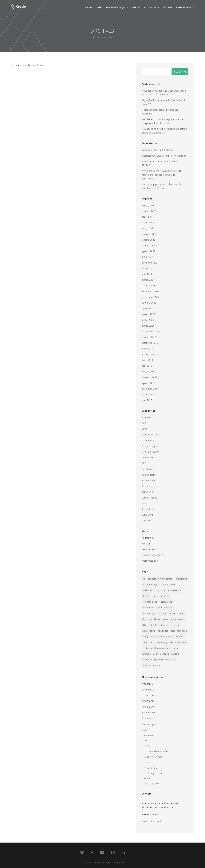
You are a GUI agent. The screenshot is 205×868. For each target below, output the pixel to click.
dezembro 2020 (150, 291)
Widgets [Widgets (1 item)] (175, 654)
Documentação (117, 7)
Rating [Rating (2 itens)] (145, 637)
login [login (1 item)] (169, 625)
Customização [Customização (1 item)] (149, 613)
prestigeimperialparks (153, 156)
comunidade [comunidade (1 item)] (167, 602)
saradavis (147, 150)
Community (152, 7)
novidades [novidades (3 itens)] (163, 631)
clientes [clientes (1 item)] (146, 596)
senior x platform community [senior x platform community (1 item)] (157, 648)
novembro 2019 (150, 331)
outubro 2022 (149, 245)
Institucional (148, 481)
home (96, 37)
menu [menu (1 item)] (177, 625)
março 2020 (148, 326)
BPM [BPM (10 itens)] (158, 590)
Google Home (149, 475)
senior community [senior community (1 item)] (158, 642)
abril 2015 (147, 400)
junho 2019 (148, 354)
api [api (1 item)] (144, 579)
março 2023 (148, 228)
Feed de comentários (153, 555)
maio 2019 (147, 360)
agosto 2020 (148, 314)
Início (89, 7)
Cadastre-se (148, 538)
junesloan (147, 161)
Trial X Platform (165, 150)
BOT (144, 423)
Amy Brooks (148, 171)
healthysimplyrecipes (153, 184)
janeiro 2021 (148, 286)
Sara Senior (148, 492)
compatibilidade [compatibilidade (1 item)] (151, 602)
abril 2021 (147, 274)
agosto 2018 (148, 383)
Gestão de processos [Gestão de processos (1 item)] (173, 619)
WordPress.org (150, 561)
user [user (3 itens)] (155, 654)
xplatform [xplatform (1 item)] (159, 660)
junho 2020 (148, 320)
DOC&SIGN (148, 457)
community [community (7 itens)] (164, 596)
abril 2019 (147, 366)
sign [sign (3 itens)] (176, 648)
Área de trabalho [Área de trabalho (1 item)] (151, 665)
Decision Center (150, 452)
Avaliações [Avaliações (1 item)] (148, 590)
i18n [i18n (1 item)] (144, 625)
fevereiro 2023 (149, 234)
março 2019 (148, 371)
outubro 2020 (149, 303)
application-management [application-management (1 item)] (161, 579)
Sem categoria (149, 498)
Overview (147, 486)
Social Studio (149, 509)
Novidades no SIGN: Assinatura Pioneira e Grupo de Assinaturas (162, 175)
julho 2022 (147, 257)
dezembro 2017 (150, 389)
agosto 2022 (148, 251)
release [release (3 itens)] (180, 637)
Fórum (136, 7)
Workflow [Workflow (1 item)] (147, 660)
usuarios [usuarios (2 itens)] (165, 654)
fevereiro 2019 (149, 377)
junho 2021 (148, 268)
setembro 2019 (150, 343)
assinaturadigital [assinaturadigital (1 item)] (151, 584)
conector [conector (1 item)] (169, 608)
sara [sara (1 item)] (145, 642)
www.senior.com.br (152, 821)
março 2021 (148, 280)
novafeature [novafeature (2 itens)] (149, 631)
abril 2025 (147, 217)
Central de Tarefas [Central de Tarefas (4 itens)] (172, 590)
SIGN (144, 503)
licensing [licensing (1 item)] (160, 625)
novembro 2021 (150, 263)
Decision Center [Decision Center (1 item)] (177, 613)
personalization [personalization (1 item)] (179, 631)
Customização (149, 446)
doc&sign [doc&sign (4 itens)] (147, 619)
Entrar (168, 7)
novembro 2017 (150, 394)
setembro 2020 (150, 308)
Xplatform (147, 521)
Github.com (148, 469)
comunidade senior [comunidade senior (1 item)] (152, 608)
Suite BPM (147, 515)
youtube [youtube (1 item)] (170, 660)
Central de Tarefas (152, 435)
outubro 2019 (149, 337)
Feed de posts (149, 549)
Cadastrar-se (185, 7)
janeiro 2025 (148, 222)
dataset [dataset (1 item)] (163, 613)
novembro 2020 (150, 297)
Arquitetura (148, 417)
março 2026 (148, 205)
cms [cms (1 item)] (155, 596)
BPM (144, 429)
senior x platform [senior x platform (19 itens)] (178, 642)
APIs (100, 7)
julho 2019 (147, 349)
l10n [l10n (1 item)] (151, 625)
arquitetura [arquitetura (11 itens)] (181, 579)
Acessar (146, 544)
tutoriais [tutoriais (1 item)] (147, 654)
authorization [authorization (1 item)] (169, 584)
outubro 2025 (149, 211)
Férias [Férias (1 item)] (157, 619)
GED (144, 463)
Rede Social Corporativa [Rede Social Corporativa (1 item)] (162, 637)
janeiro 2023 (148, 240)
